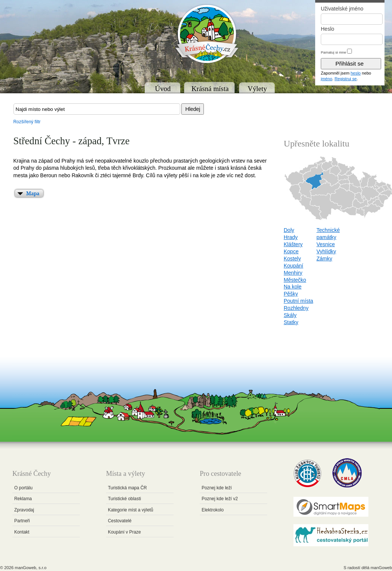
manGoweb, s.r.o (31, 568)
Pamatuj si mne (334, 52)
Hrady (291, 237)
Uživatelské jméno (342, 9)
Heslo (328, 29)
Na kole (293, 287)
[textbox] (97, 109)
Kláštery (293, 244)
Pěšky (291, 294)
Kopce (291, 251)
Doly (289, 230)
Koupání (293, 266)
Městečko (295, 280)
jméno (326, 79)
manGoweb (381, 568)
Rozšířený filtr (27, 122)
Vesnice (325, 244)
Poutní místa (298, 301)
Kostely (292, 259)
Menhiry (293, 273)
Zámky (324, 259)
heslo (356, 73)
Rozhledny (296, 308)
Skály (290, 315)
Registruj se (346, 79)
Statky (291, 322)
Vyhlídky (326, 251)
